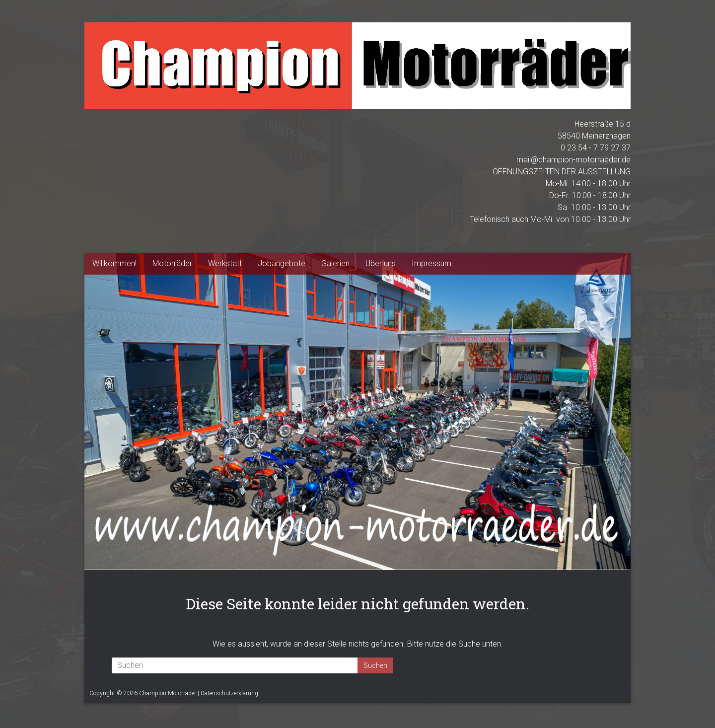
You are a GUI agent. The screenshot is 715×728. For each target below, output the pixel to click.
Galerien (335, 263)
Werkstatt (225, 263)
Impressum (431, 263)
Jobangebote (282, 263)
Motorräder (172, 263)
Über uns (381, 263)
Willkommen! (114, 263)
